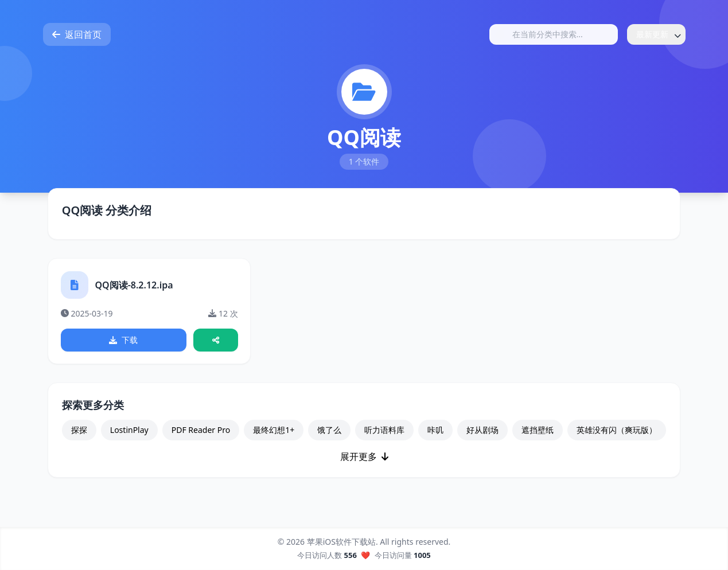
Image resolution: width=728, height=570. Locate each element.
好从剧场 (482, 433)
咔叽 (435, 433)
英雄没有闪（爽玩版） (617, 433)
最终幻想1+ (274, 433)
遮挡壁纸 (538, 433)
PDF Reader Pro (201, 433)
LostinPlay (129, 433)
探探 (79, 433)
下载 (124, 341)
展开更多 (364, 459)
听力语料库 (384, 433)
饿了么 (329, 433)
